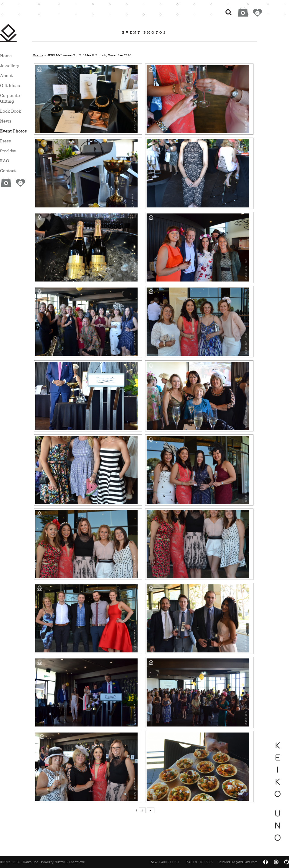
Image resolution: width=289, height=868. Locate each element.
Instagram (276, 862)
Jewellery (10, 65)
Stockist (8, 151)
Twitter (287, 862)
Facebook (266, 862)
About (6, 75)
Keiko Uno (8, 33)
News (6, 121)
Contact (8, 171)
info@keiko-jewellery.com (238, 862)
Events (38, 55)
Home (6, 56)
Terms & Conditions (70, 862)
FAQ (5, 161)
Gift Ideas (10, 85)
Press (5, 141)
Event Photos (13, 131)
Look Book (11, 111)
